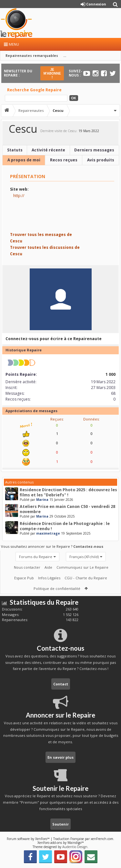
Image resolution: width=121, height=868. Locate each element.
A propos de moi (24, 160)
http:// (19, 196)
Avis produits (101, 160)
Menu (11, 44)
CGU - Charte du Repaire (86, 578)
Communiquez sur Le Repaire (82, 567)
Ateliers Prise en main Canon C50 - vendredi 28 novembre (67, 509)
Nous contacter (27, 567)
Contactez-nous (88, 546)
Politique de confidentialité (57, 588)
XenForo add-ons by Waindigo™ (61, 843)
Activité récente (48, 150)
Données (91, 419)
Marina (42, 500)
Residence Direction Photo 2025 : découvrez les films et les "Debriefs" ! (68, 492)
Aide (48, 567)
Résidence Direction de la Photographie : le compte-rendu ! (65, 526)
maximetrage (48, 533)
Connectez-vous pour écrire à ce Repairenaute (54, 339)
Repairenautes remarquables (32, 56)
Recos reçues (64, 160)
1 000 (111, 374)
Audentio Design (75, 847)
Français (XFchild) (84, 557)
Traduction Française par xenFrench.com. (84, 839)
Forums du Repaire (36, 557)
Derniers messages (94, 150)
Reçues (57, 419)
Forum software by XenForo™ (29, 839)
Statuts (15, 150)
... (65, 56)
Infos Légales (49, 578)
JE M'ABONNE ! (52, 73)
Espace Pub (24, 578)
